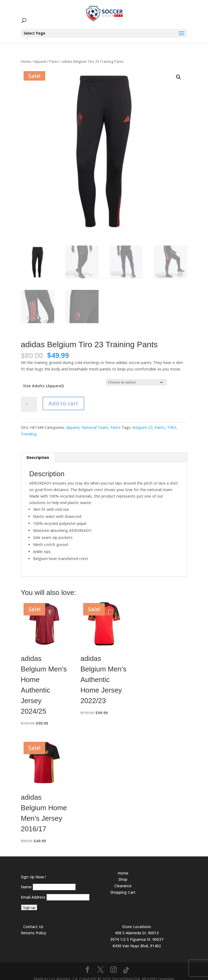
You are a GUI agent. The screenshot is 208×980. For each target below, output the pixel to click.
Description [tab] (38, 451)
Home (26, 55)
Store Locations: (137, 921)
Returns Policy (33, 927)
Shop (123, 873)
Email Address (33, 891)
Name (26, 881)
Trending (29, 428)
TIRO (172, 421)
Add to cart (63, 397)
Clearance (123, 880)
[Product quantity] (29, 398)
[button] (178, 71)
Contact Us (33, 921)
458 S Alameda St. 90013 (137, 927)
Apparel (40, 55)
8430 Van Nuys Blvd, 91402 (137, 940)
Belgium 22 (142, 421)
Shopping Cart (123, 886)
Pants (54, 55)
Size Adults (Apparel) (43, 380)
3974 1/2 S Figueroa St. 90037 (137, 933)
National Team (95, 421)
